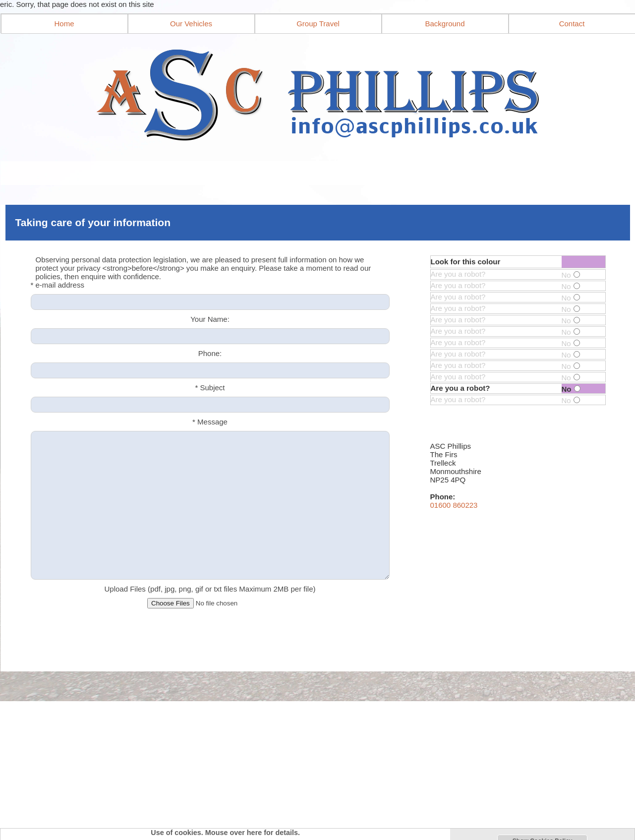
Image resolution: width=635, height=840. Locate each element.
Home (64, 24)
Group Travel (318, 24)
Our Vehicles (191, 24)
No (571, 275)
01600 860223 (454, 505)
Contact (572, 24)
